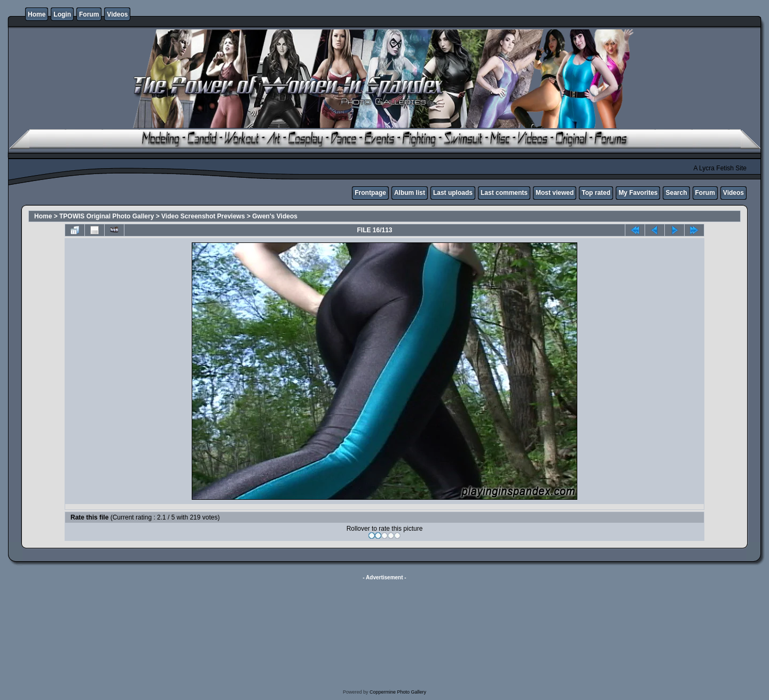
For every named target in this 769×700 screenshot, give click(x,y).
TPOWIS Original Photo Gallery (107, 216)
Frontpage (370, 193)
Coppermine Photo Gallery (398, 692)
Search (676, 193)
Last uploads (453, 193)
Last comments (504, 193)
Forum (89, 14)
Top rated (596, 193)
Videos (117, 14)
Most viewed (555, 193)
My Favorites (638, 193)
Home (37, 14)
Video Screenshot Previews (203, 216)
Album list (410, 193)
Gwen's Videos (275, 216)
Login (62, 14)
